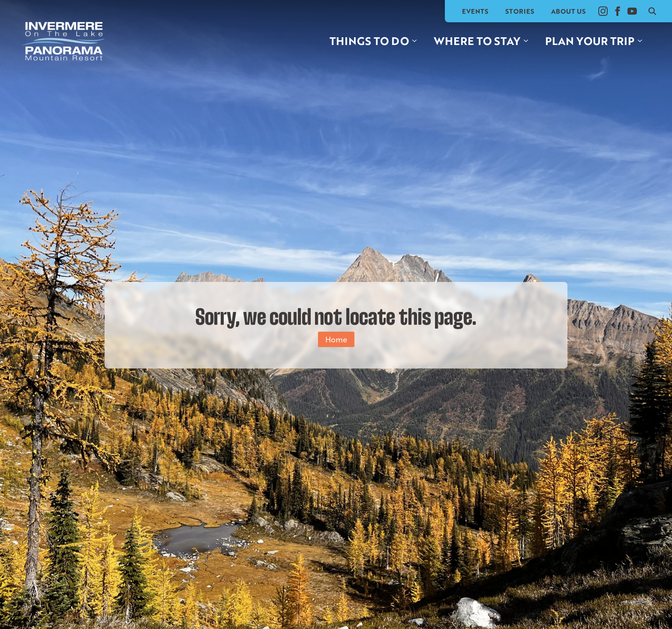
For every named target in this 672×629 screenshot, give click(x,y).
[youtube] (632, 11)
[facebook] (618, 11)
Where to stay (477, 41)
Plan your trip (590, 41)
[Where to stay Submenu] (528, 41)
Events (475, 11)
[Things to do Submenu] (417, 41)
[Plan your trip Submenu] (642, 41)
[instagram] (603, 11)
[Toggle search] (652, 11)
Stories (520, 11)
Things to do (369, 41)
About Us (568, 11)
